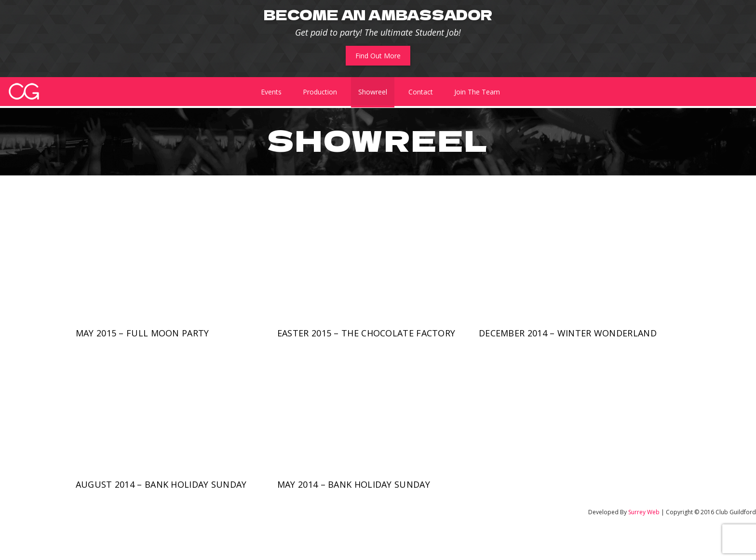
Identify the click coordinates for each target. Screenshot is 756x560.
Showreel (373, 92)
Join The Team (477, 92)
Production (320, 92)
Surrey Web (644, 512)
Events (271, 92)
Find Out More (378, 56)
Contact (421, 92)
